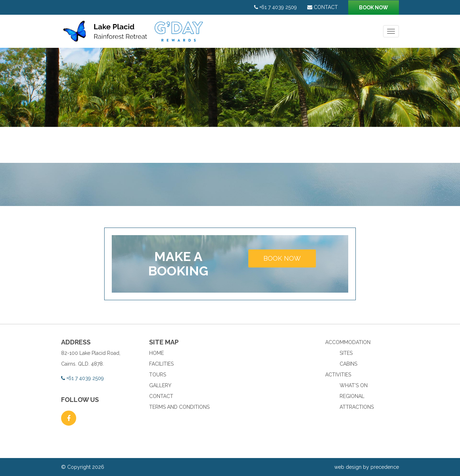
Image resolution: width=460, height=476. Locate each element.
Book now (374, 8)
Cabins (348, 364)
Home (157, 353)
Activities (338, 375)
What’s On (354, 385)
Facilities (161, 364)
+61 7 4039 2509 (275, 7)
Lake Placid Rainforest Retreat (134, 35)
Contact (323, 7)
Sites (346, 353)
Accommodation (348, 342)
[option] (230, 87)
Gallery (160, 385)
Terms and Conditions (179, 407)
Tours (158, 375)
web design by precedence (367, 467)
